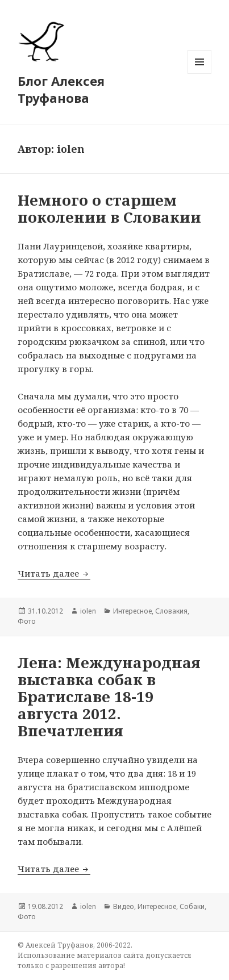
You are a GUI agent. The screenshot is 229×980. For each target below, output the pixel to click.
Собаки (192, 906)
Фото (27, 621)
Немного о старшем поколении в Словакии (109, 208)
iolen (88, 611)
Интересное (132, 611)
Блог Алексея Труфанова (61, 89)
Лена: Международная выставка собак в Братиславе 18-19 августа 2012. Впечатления (109, 697)
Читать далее (54, 573)
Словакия (171, 611)
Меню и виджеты (200, 74)
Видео (124, 906)
